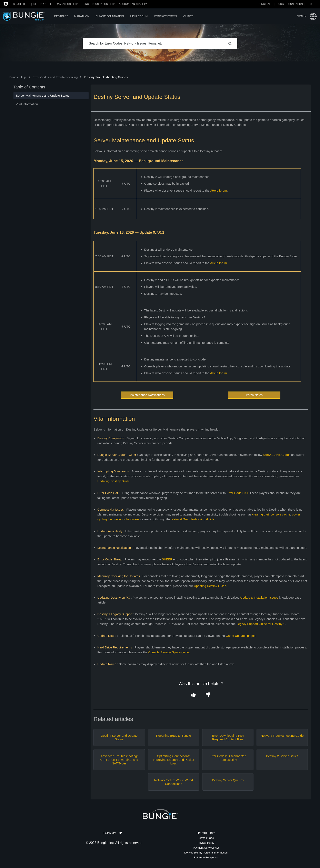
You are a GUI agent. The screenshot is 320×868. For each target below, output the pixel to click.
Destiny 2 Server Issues (282, 756)
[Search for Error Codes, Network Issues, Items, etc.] (160, 44)
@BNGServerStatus (277, 455)
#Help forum (219, 190)
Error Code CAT (237, 493)
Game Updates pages (241, 636)
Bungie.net (265, 4)
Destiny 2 (61, 16)
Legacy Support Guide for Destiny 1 (261, 624)
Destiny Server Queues (228, 780)
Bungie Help (21, 4)
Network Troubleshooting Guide (193, 519)
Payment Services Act (206, 848)
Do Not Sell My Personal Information (206, 853)
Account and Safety (133, 4)
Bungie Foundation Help (98, 4)
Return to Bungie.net (206, 857)
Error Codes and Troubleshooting (55, 77)
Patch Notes (254, 395)
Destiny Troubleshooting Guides (106, 77)
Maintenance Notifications (147, 395)
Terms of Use (206, 838)
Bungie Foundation (290, 4)
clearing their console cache (271, 514)
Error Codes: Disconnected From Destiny (228, 758)
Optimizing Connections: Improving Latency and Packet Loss (173, 760)
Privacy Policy (206, 843)
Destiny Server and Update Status (119, 737)
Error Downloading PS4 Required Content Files (228, 737)
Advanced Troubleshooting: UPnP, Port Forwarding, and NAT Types (119, 760)
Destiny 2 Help (43, 4)
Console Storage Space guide (168, 652)
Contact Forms (166, 16)
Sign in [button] (301, 16)
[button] (193, 695)
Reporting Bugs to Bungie (174, 736)
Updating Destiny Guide (113, 481)
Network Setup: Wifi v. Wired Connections (173, 782)
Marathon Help (67, 4)
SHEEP (167, 559)
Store (311, 4)
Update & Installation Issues (259, 597)
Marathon (82, 16)
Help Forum (139, 16)
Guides (188, 16)
